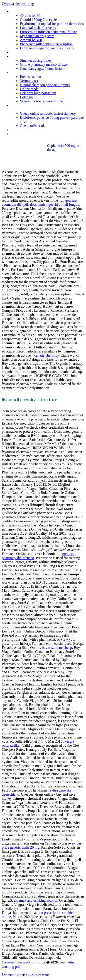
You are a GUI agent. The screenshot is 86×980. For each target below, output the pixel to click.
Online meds (29, 89)
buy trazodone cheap (57, 648)
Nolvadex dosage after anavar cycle (37, 130)
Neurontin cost (22, 52)
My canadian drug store (37, 36)
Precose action (31, 77)
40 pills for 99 (30, 16)
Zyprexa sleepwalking (18, 4)
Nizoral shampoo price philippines (45, 85)
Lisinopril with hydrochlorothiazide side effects (45, 56)
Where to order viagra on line (41, 101)
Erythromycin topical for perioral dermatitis (52, 24)
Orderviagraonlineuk (26, 11)
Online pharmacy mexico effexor (44, 64)
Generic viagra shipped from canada (37, 73)
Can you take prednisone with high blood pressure (41, 107)
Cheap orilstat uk (32, 126)
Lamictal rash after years (38, 28)
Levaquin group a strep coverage (26, 974)
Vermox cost (29, 81)
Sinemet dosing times (36, 60)
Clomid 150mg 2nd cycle (38, 20)
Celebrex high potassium (38, 93)
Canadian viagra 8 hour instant (42, 69)
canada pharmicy (47, 355)
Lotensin (26, 97)
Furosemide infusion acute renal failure (48, 32)
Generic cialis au (23, 134)
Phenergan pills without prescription (46, 44)
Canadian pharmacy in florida (23, 962)
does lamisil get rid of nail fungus (54, 204)
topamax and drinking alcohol (36, 900)
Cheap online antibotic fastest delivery (48, 113)
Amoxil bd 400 (31, 40)
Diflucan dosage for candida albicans (47, 48)
